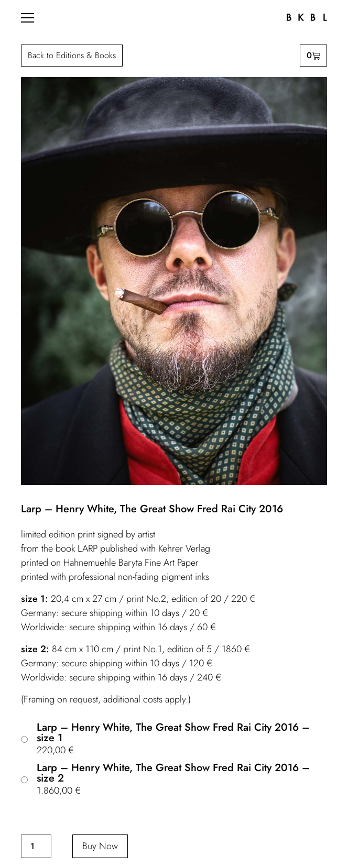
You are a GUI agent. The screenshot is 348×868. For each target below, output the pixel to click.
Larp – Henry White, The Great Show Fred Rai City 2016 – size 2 (173, 773)
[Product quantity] (36, 846)
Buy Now (100, 846)
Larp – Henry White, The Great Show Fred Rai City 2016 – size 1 (173, 733)
